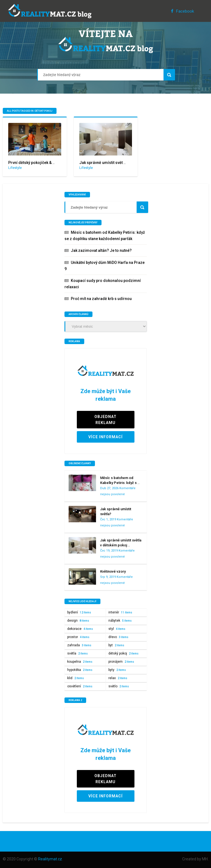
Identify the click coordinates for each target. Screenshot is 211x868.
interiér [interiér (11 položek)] (120, 612)
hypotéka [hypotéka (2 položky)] (80, 670)
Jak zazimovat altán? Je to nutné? (101, 250)
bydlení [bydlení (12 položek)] (79, 612)
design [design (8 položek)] (78, 621)
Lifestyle (15, 168)
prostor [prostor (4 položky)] (78, 637)
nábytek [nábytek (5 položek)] (120, 621)
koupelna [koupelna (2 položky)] (80, 662)
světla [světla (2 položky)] (78, 653)
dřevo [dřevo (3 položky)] (118, 637)
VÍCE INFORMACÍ (105, 437)
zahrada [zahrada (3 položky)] (79, 645)
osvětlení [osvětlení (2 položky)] (80, 686)
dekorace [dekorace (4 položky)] (80, 629)
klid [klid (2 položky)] (76, 678)
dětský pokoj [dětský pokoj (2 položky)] (123, 653)
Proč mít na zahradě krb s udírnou (101, 299)
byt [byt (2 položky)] (116, 645)
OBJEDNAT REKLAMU (105, 420)
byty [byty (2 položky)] (117, 670)
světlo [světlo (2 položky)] (119, 686)
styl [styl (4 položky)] (117, 629)
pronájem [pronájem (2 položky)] (121, 662)
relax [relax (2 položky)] (118, 678)
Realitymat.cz (50, 859)
